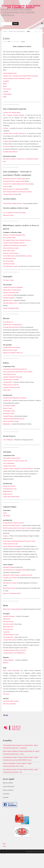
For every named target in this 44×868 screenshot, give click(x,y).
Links (9, 42)
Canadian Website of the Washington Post (14, 653)
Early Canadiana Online (9, 238)
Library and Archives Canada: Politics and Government (18, 372)
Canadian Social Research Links (12, 387)
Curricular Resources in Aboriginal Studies (14, 570)
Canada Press (7, 632)
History (5, 84)
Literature (6, 92)
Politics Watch (7, 390)
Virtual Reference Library (25, 256)
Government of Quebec (9, 406)
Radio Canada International (11, 670)
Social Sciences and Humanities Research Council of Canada (19, 541)
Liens (6, 38)
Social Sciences (7, 89)
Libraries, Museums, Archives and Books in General (17, 78)
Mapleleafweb (7, 424)
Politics (5, 86)
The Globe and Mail (8, 624)
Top (3, 851)
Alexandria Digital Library (10, 303)
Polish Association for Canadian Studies (14, 189)
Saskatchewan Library (9, 264)
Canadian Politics (8, 382)
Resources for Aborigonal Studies (12, 593)
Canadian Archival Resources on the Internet (15, 245)
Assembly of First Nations (10, 578)
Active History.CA (8, 322)
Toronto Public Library (9, 256)
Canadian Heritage (8, 416)
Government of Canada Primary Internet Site (15, 369)
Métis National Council (9, 588)
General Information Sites (10, 73)
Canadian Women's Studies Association (13, 523)
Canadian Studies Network (10, 194)
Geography (6, 81)
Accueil (5, 31)
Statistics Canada (8, 408)
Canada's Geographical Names (11, 308)
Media (5, 97)
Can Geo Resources (8, 295)
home (4, 846)
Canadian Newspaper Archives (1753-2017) (15, 650)
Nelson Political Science (9, 374)
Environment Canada (9, 414)
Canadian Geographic (9, 298)
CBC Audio (6, 694)
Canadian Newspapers (9, 616)
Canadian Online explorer (10, 640)
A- (40, 31)
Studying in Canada (8, 215)
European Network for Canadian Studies (14, 181)
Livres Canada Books (9, 463)
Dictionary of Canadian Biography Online (14, 235)
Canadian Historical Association (11, 347)
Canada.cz (6, 536)
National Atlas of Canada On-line (12, 290)
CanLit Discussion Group (10, 489)
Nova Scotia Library (8, 261)
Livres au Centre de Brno (9, 786)
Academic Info (7, 400)
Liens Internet (6, 794)
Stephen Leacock (8, 494)
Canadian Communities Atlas (11, 293)
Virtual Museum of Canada (10, 266)
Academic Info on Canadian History (13, 325)
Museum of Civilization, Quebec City (13, 353)
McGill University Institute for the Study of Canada (17, 528)
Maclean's (6, 663)
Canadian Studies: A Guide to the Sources (14, 133)
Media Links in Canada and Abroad (12, 609)
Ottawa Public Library (9, 251)
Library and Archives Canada (11, 248)
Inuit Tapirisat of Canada (10, 583)
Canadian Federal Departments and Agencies (15, 398)
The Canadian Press (8, 637)
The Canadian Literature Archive (12, 458)
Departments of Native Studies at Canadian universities (18, 575)
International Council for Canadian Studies (14, 179)
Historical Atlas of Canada (10, 350)
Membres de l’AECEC (8, 783)
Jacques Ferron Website (9, 486)
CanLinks (6, 128)
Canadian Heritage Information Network (14, 419)
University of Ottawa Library (11, 253)
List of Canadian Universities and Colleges (14, 213)
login (4, 844)
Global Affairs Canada (9, 411)
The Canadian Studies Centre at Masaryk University (17, 240)
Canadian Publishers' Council (11, 635)
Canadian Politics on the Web (11, 380)
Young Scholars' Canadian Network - (13, 203)
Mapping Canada (8, 300)
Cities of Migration (8, 440)
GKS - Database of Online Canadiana (14, 115)
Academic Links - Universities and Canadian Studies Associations (20, 76)
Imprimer (23, 42)
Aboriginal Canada (8, 567)
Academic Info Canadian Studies (12, 113)
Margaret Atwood (8, 491)
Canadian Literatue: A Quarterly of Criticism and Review (18, 469)
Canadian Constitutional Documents (13, 377)
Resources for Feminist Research (12, 525)
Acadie (5, 513)
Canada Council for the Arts (10, 544)
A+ (36, 31)
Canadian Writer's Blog (9, 466)
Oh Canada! (6, 146)
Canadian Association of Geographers (13, 287)
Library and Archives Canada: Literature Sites (15, 461)
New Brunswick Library (9, 259)
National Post (7, 619)
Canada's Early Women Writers (11, 497)
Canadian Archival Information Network (14, 243)
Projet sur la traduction (8, 790)
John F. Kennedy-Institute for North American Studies (17, 192)
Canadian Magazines (9, 660)
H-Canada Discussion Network (11, 327)
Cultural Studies (7, 94)
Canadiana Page (7, 141)
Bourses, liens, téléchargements (17, 31)
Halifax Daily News (8, 627)
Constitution (6, 797)
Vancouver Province (8, 622)
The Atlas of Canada (8, 280)
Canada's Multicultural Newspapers (12, 546)
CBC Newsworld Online (9, 704)
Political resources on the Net (11, 385)
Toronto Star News (8, 629)
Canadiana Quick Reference (11, 152)
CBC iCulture (7, 516)
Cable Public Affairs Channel (11, 701)
